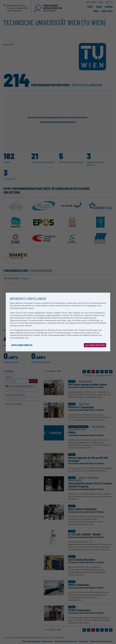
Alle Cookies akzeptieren (95, 345)
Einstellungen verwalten (22, 345)
